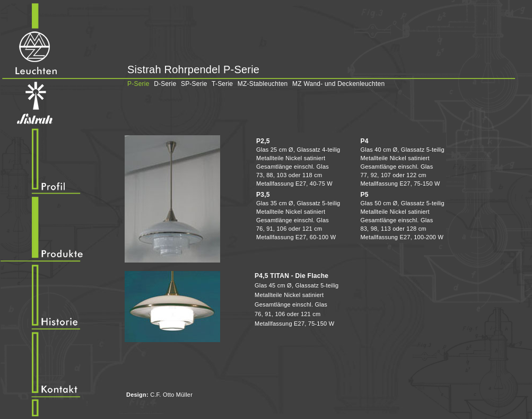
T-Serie (222, 84)
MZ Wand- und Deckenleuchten (338, 84)
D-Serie (165, 84)
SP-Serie (194, 84)
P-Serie (138, 84)
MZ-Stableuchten (263, 84)
